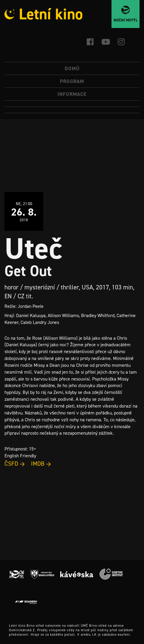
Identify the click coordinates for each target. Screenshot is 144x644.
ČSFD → (15, 464)
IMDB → (41, 464)
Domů (72, 68)
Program (72, 81)
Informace (72, 94)
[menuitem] (72, 104)
